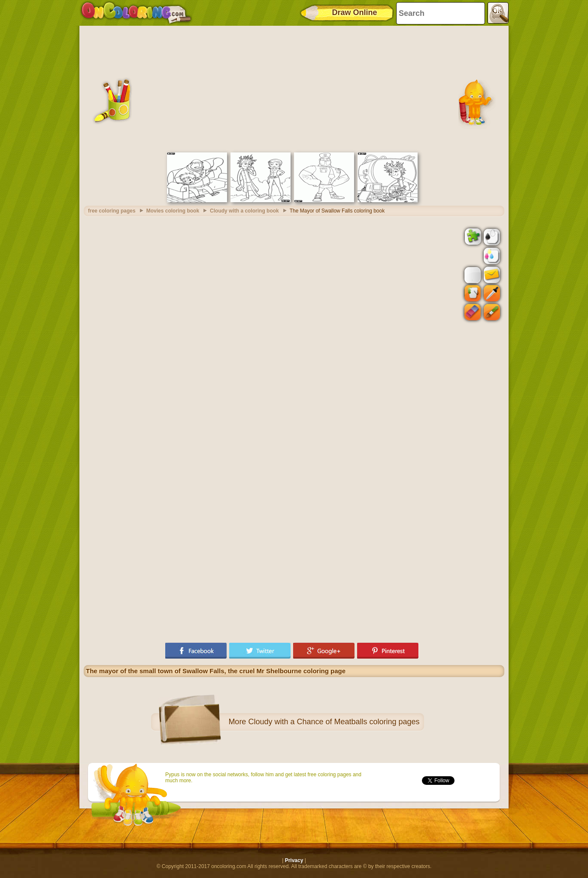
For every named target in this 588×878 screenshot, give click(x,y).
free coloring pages (112, 211)
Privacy (294, 860)
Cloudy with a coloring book (244, 211)
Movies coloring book (173, 211)
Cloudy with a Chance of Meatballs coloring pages (334, 722)
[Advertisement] (294, 88)
